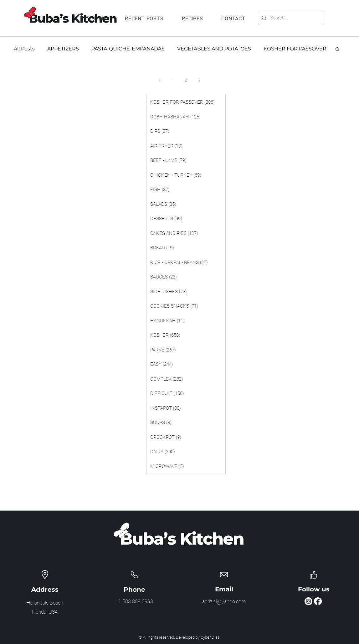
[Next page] (199, 80)
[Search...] (290, 18)
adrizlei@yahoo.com (224, 602)
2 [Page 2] (186, 80)
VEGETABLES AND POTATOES (214, 49)
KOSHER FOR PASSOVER (295, 49)
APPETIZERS (63, 49)
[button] (338, 50)
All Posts (24, 49)
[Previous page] (160, 80)
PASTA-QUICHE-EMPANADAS (128, 49)
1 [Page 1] (173, 80)
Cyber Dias (210, 637)
